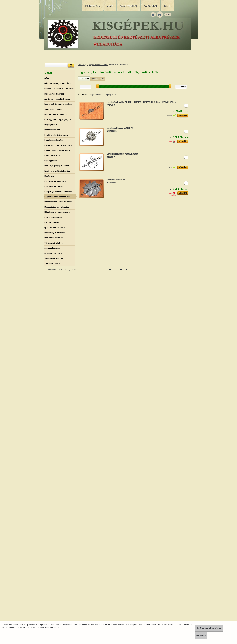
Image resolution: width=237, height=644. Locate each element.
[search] (71, 65)
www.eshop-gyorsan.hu (68, 270)
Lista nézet (84, 79)
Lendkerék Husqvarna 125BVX (120, 128)
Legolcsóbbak (96, 95)
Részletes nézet (98, 79)
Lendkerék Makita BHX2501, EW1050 (123, 154)
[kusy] (186, 106)
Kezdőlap (81, 65)
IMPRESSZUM (93, 6)
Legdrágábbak (111, 95)
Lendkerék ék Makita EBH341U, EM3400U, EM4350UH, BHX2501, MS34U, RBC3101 (142, 102)
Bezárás (196, 636)
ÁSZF (110, 6)
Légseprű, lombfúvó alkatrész (97, 65)
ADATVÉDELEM (128, 6)
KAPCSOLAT (150, 6)
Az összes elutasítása (204, 628)
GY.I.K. (168, 6)
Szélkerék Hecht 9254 (116, 180)
